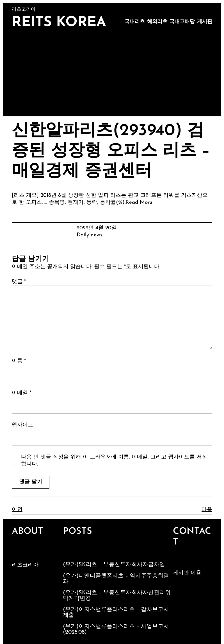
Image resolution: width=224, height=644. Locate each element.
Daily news (90, 235)
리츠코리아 (25, 565)
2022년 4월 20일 (97, 228)
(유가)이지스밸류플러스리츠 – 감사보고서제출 (116, 613)
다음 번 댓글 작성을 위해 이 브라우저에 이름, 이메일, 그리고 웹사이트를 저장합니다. (114, 461)
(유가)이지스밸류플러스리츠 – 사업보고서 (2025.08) (116, 629)
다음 (207, 510)
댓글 (19, 282)
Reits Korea (59, 23)
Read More (139, 203)
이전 (17, 510)
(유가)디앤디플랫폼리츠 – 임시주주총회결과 (116, 579)
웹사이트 (22, 425)
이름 (19, 361)
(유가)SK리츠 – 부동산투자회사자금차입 (114, 565)
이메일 (21, 393)
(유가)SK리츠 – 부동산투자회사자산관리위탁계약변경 (117, 596)
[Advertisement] (112, 74)
